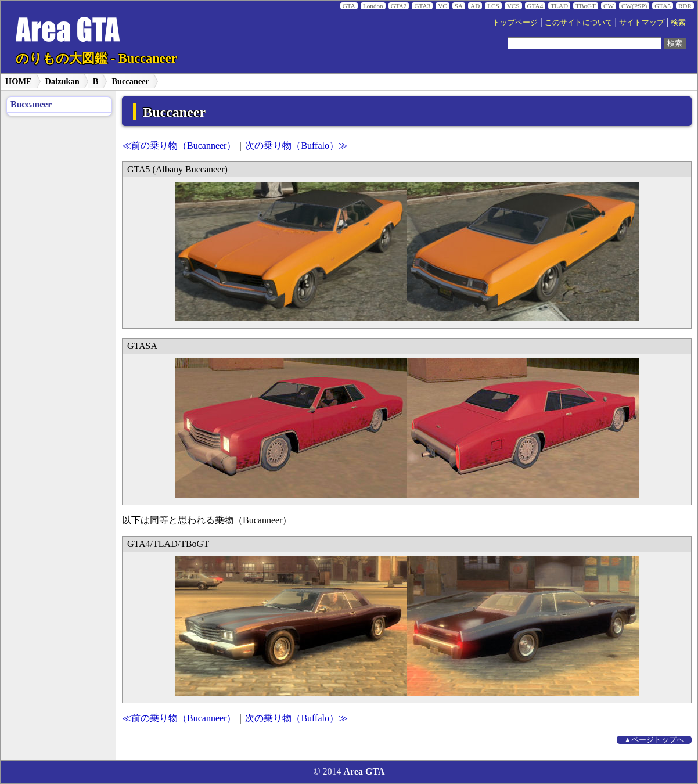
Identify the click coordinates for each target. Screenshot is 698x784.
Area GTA (364, 772)
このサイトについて (579, 23)
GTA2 (399, 6)
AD (475, 6)
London (373, 6)
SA (459, 6)
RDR (685, 6)
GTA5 (663, 6)
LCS (493, 6)
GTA (349, 6)
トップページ (515, 23)
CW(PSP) (634, 6)
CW (609, 6)
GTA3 (422, 6)
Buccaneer (130, 81)
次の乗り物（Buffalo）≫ (296, 145)
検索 (678, 23)
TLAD (559, 6)
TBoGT (586, 6)
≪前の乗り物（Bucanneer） (179, 145)
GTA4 (535, 6)
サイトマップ (642, 23)
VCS (513, 6)
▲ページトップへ (654, 740)
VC (442, 6)
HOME (19, 81)
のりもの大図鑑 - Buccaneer (96, 58)
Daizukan (62, 81)
